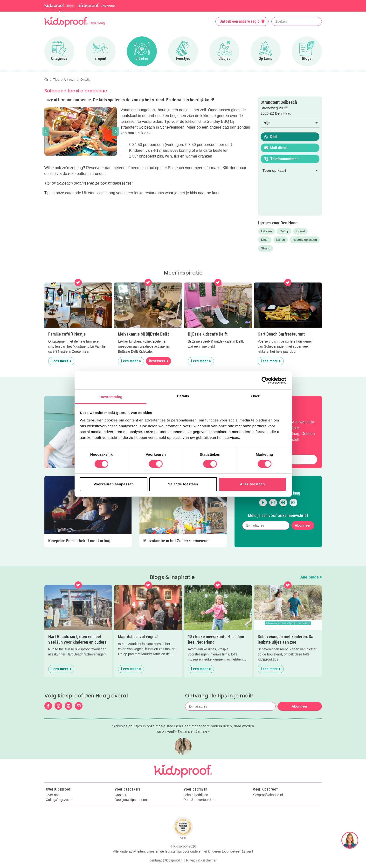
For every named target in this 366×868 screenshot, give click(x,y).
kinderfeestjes (120, 183)
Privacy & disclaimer (201, 847)
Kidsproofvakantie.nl (268, 782)
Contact (120, 782)
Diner (265, 240)
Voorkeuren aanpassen (114, 484)
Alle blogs (311, 564)
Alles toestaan (252, 484)
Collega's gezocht (59, 787)
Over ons (53, 782)
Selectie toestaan (183, 484)
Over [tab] (255, 396)
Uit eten (89, 193)
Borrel (300, 231)
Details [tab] (183, 396)
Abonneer (303, 519)
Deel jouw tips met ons (132, 787)
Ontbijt (284, 231)
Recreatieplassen (305, 240)
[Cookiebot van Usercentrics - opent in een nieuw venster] (265, 380)
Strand (266, 248)
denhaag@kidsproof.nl (166, 847)
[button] (46, 131)
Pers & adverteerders (200, 787)
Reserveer (159, 361)
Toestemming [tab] (111, 397)
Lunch (280, 240)
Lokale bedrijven (196, 782)
